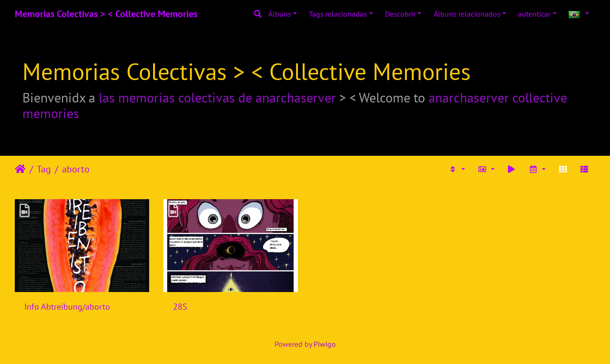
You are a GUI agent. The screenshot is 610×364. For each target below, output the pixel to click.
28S (180, 307)
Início (20, 169)
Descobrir (400, 14)
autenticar (534, 14)
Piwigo (325, 344)
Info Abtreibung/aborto (67, 307)
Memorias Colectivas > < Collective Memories (106, 14)
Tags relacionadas (338, 14)
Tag (44, 169)
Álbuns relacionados (467, 14)
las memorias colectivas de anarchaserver (217, 97)
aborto (76, 169)
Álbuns (280, 14)
